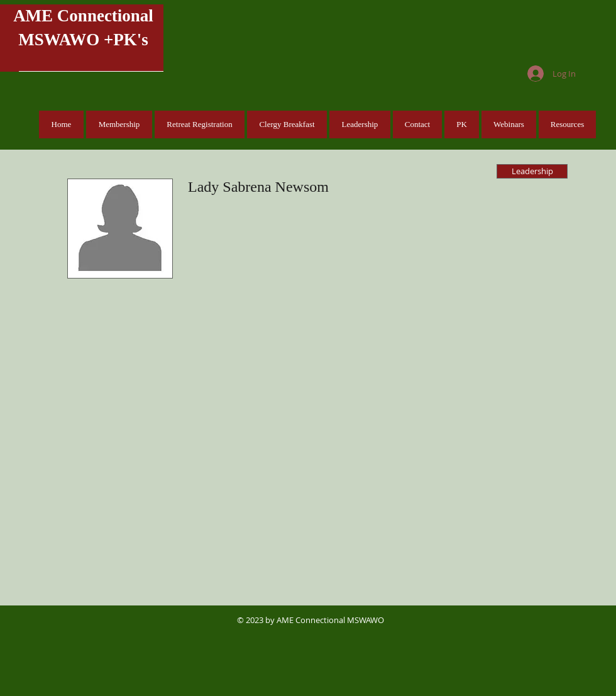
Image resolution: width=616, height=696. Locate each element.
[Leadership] (532, 171)
